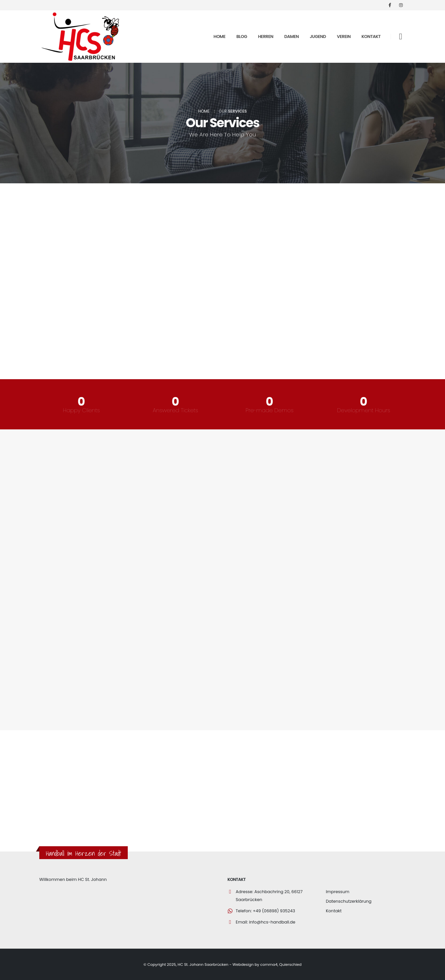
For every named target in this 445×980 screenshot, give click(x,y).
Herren (266, 36)
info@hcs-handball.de (272, 922)
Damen (291, 36)
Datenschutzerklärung (349, 901)
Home (220, 36)
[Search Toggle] (401, 37)
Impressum (338, 892)
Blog (242, 36)
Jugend (318, 36)
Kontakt (371, 36)
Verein (344, 36)
